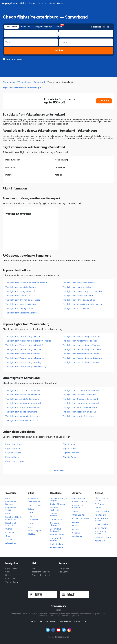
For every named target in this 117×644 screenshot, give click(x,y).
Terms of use (36, 621)
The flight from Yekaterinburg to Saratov (81, 362)
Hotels (8, 575)
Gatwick (76, 529)
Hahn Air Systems (103, 537)
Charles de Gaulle (81, 518)
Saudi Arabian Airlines (101, 520)
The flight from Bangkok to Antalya (79, 283)
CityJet (98, 508)
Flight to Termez (70, 457)
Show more (59, 470)
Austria (9, 540)
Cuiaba (31, 509)
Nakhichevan (34, 502)
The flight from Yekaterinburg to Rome (23, 349)
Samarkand (40, 82)
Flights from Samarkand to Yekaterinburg (21, 87)
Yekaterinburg (25, 82)
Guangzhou (33, 520)
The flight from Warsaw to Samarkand (23, 420)
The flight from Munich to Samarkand (23, 395)
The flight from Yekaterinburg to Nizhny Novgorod (28, 341)
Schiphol (76, 533)
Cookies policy (65, 621)
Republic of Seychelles (11, 524)
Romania (10, 532)
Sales (8, 572)
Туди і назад (11, 27)
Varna (75, 511)
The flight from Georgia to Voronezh (22, 313)
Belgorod (32, 516)
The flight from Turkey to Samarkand (79, 395)
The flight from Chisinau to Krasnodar (23, 300)
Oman (8, 536)
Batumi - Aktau (57, 535)
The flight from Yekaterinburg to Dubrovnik (82, 358)
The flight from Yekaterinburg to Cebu (23, 354)
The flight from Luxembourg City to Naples (82, 291)
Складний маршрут (43, 27)
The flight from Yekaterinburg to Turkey (23, 362)
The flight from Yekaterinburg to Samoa (81, 354)
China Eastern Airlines (101, 499)
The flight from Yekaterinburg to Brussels (81, 337)
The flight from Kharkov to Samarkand (80, 399)
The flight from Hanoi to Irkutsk (77, 287)
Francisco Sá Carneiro (78, 507)
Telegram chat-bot (41, 572)
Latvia (8, 498)
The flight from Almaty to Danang (21, 287)
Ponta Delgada (35, 531)
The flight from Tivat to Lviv (18, 296)
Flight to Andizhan (14, 444)
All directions (56, 548)
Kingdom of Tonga (11, 509)
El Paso (31, 523)
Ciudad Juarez (34, 505)
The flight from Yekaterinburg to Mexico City (26, 367)
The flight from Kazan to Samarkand (79, 412)
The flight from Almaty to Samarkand (22, 399)
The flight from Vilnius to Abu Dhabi (79, 300)
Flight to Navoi (69, 444)
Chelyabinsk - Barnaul (56, 539)
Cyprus (9, 529)
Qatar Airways (101, 528)
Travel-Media (12, 582)
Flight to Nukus (69, 448)
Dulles (75, 526)
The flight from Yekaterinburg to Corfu (23, 337)
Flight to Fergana (13, 453)
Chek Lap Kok (79, 515)
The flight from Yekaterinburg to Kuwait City (25, 345)
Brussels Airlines (102, 524)
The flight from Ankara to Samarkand (22, 408)
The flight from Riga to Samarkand (21, 412)
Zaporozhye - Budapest (56, 530)
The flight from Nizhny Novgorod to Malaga (83, 304)
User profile (64, 568)
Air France (99, 504)
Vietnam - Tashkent (55, 509)
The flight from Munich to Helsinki (21, 304)
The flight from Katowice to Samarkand (81, 390)
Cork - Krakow (56, 544)
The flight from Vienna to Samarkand (80, 408)
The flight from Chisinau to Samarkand (23, 390)
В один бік (25, 27)
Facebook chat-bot (41, 575)
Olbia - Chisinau (57, 504)
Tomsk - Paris (56, 519)
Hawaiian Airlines (103, 511)
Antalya (76, 522)
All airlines (99, 541)
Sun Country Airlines (100, 533)
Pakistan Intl (100, 515)
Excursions (10, 579)
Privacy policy (50, 621)
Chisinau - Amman (55, 515)
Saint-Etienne (34, 498)
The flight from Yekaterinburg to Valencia (81, 345)
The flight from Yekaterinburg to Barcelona (82, 349)
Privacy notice (80, 621)
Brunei (8, 514)
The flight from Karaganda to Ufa (21, 291)
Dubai (30, 513)
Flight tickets (11, 568)
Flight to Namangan (15, 461)
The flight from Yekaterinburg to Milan (80, 341)
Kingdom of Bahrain (11, 503)
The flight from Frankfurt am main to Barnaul (26, 283)
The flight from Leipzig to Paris (19, 309)
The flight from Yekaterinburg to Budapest (25, 358)
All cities (31, 534)
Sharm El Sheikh (80, 502)
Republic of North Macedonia (13, 518)
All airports (77, 536)
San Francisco (79, 498)
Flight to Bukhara (13, 448)
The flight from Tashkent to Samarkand (81, 403)
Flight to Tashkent (71, 453)
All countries (11, 543)
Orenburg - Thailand (55, 524)
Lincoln (31, 527)
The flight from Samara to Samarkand (23, 416)
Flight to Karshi (12, 457)
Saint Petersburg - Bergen (58, 499)
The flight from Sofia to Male (76, 309)
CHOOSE (104, 101)
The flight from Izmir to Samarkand (78, 416)
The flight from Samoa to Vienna (78, 296)
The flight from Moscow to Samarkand (23, 403)
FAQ (34, 568)
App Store (63, 572)
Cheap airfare (9, 82)
